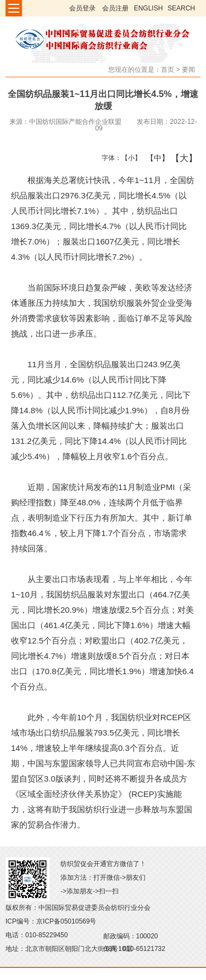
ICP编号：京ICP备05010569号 (51, 921)
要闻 (188, 70)
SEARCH (181, 8)
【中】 (154, 158)
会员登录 (82, 8)
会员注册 (115, 8)
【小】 (129, 158)
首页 (168, 70)
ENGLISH (149, 8)
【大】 (178, 158)
